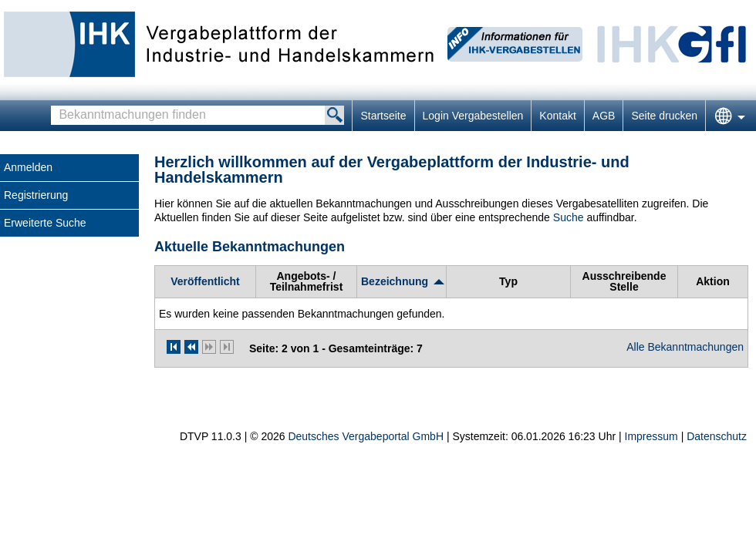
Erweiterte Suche (45, 223)
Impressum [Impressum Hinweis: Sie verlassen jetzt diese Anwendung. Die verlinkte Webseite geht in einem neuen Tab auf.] (651, 436)
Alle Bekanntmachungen (685, 347)
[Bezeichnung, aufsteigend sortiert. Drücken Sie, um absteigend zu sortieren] (402, 281)
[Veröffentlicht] (205, 281)
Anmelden (28, 167)
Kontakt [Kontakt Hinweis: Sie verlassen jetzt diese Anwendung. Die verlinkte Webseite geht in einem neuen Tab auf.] (557, 116)
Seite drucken (664, 116)
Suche (569, 217)
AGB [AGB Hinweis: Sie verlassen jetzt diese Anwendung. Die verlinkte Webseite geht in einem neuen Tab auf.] (604, 116)
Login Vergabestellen (473, 116)
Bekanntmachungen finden (55, 106)
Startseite (383, 116)
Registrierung (36, 195)
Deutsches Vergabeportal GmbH (366, 436)
